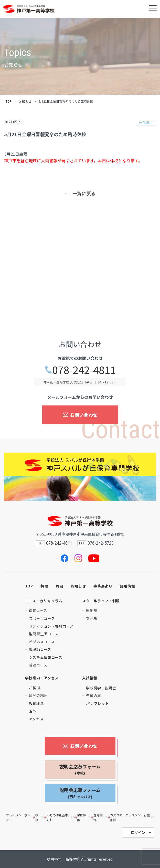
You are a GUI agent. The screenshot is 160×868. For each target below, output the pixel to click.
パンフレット (97, 703)
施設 (60, 586)
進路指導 (99, 817)
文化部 (92, 618)
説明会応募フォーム (80, 769)
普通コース (38, 665)
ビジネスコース (42, 642)
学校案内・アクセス (42, 678)
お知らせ (25, 101)
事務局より (103, 586)
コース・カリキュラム (44, 601)
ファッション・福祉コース (51, 626)
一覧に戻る (84, 193)
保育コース (38, 610)
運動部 (92, 610)
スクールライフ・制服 (101, 601)
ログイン (138, 832)
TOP (9, 101)
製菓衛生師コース (44, 634)
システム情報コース (46, 657)
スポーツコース (42, 618)
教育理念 (36, 703)
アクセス (36, 719)
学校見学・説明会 (101, 688)
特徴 (44, 586)
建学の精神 (38, 695)
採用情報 (128, 586)
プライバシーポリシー (18, 817)
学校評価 (83, 817)
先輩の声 (94, 695)
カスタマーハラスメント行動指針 (131, 817)
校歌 (39, 817)
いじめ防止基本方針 (59, 817)
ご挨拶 (35, 688)
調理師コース (40, 649)
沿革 (33, 711)
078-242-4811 (80, 370)
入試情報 (90, 678)
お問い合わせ (80, 415)
